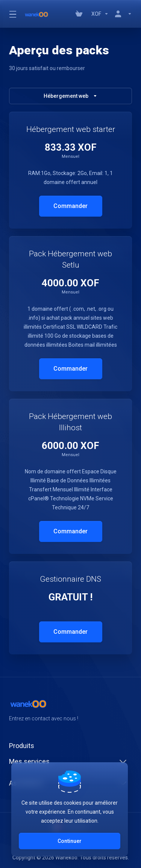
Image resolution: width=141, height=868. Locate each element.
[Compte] (122, 14)
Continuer (70, 841)
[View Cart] (80, 14)
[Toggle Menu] (12, 14)
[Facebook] (9, 732)
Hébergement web (70, 96)
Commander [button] (70, 206)
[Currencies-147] (100, 14)
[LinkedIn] (33, 732)
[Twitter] (21, 732)
